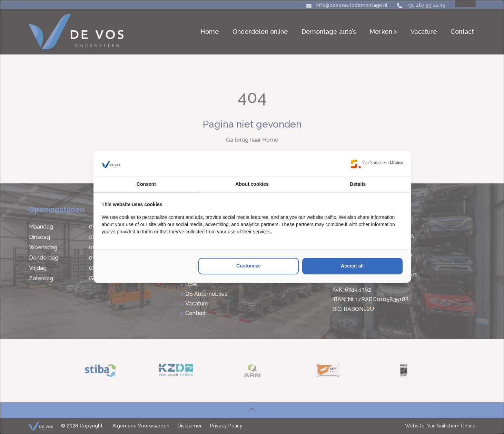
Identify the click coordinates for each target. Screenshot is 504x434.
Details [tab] (358, 184)
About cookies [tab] (252, 184)
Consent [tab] (146, 184)
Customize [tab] (249, 266)
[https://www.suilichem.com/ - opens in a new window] (377, 164)
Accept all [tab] (352, 266)
